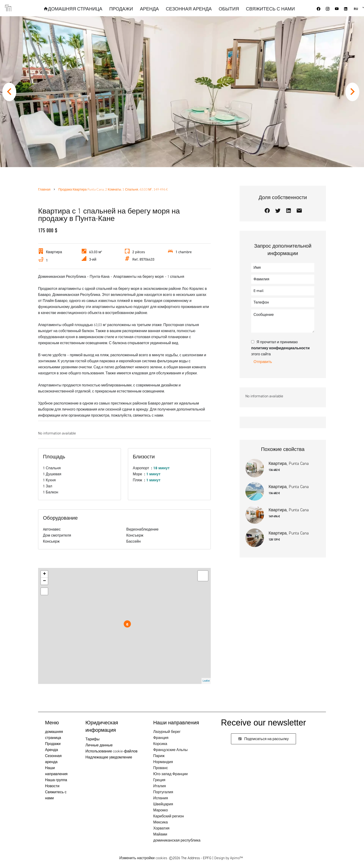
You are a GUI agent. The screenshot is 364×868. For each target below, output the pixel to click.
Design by (229, 858)
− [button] (44, 581)
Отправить (263, 362)
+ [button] (44, 574)
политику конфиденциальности (280, 348)
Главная (44, 189)
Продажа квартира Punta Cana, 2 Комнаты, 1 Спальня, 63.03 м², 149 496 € (113, 189)
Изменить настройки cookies (143, 858)
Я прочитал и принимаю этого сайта (280, 348)
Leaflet (206, 681)
